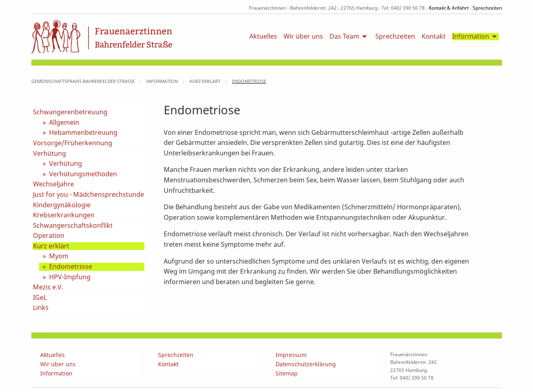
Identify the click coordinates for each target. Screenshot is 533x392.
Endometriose (249, 81)
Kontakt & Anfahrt (449, 8)
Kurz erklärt (205, 81)
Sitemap (287, 374)
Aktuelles (52, 355)
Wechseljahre (54, 184)
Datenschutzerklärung (306, 364)
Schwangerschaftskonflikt (73, 226)
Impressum (291, 355)
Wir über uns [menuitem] (303, 37)
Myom (59, 256)
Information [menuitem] (471, 37)
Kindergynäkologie (62, 205)
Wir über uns (58, 364)
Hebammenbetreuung (83, 133)
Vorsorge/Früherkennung (73, 143)
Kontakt (168, 364)
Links (41, 308)
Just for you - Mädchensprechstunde (88, 195)
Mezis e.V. (48, 287)
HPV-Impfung (70, 277)
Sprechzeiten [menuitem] (395, 37)
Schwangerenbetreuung (70, 112)
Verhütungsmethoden (83, 174)
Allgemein (64, 123)
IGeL (40, 298)
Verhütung (49, 154)
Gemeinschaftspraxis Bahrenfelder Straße (83, 81)
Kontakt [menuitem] (434, 37)
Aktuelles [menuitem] (263, 37)
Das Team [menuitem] (344, 37)
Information (162, 81)
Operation (49, 236)
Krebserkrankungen (64, 215)
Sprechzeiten (487, 8)
